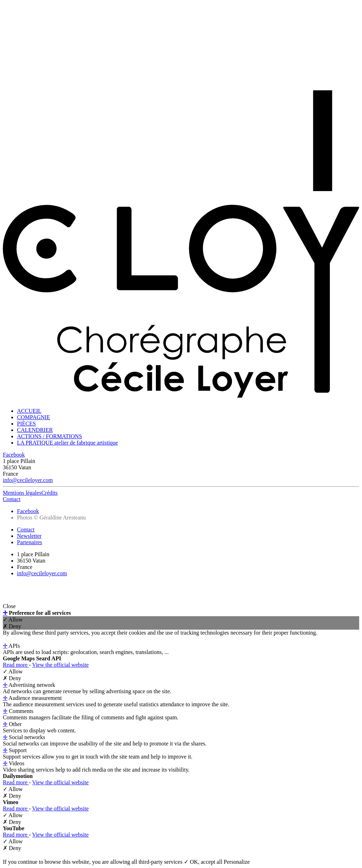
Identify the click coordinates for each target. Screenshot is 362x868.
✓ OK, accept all (204, 862)
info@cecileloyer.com (28, 480)
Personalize (237, 862)
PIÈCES (26, 424)
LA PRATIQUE (68, 443)
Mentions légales (22, 493)
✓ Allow (13, 620)
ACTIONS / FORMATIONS (49, 436)
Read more (16, 665)
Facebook (14, 455)
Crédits (49, 493)
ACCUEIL (29, 411)
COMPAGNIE (34, 417)
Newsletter (29, 536)
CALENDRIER (35, 430)
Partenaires (30, 542)
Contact (12, 499)
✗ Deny (12, 626)
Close (9, 606)
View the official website (60, 665)
